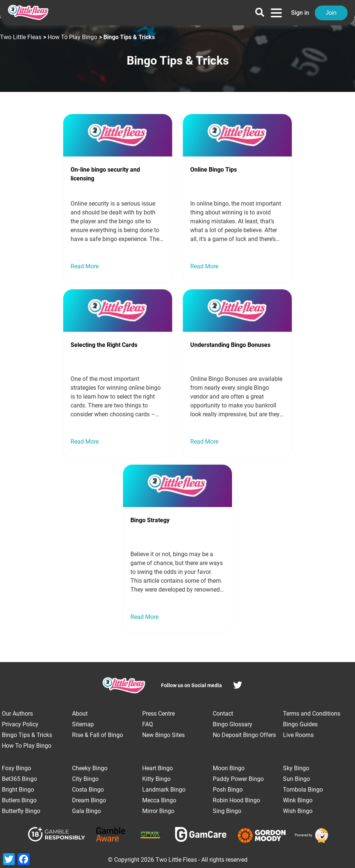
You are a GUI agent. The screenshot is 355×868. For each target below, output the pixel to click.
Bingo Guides (300, 724)
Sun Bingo (296, 779)
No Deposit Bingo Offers (244, 735)
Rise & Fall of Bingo (98, 735)
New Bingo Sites (163, 735)
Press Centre (158, 714)
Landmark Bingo (164, 790)
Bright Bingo (18, 790)
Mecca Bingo (159, 800)
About (80, 714)
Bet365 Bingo (19, 779)
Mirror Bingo (158, 811)
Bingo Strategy (150, 520)
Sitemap (83, 724)
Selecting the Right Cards (104, 345)
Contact (223, 714)
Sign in (300, 13)
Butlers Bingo (19, 800)
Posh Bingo (228, 790)
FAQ (148, 724)
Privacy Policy (20, 724)
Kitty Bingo (156, 779)
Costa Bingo (88, 790)
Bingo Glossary (233, 724)
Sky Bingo (296, 768)
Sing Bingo (227, 811)
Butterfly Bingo (21, 811)
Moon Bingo (229, 768)
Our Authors (17, 714)
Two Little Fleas (21, 37)
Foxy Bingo (16, 768)
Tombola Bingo (303, 790)
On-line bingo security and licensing (105, 174)
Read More (85, 266)
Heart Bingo (158, 768)
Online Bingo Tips (214, 170)
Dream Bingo (89, 800)
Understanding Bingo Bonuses (230, 345)
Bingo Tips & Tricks (27, 735)
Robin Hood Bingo (236, 800)
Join (331, 13)
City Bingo (85, 779)
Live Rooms (298, 735)
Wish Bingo (298, 811)
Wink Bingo (298, 800)
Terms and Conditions (312, 714)
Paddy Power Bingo (238, 779)
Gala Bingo (86, 811)
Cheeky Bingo (90, 768)
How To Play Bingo (72, 37)
